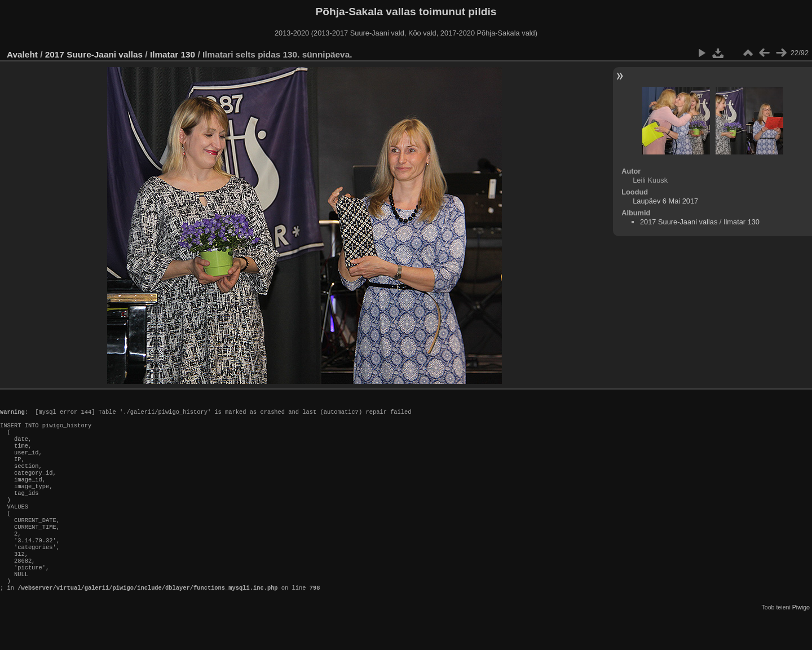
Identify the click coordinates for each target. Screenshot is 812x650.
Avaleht (22, 54)
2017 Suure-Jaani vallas (94, 54)
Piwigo (801, 641)
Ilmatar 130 (173, 54)
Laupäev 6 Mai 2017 (665, 201)
